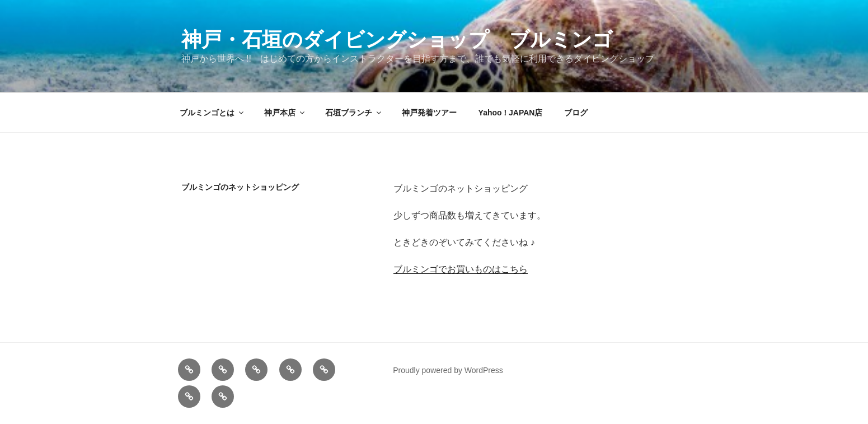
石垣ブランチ (354, 113)
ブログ (576, 113)
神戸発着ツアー (429, 113)
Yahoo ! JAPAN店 (511, 113)
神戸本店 (285, 113)
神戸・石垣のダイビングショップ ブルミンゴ (397, 39)
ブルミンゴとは (212, 113)
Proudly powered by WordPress (448, 370)
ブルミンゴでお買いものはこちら (461, 269)
